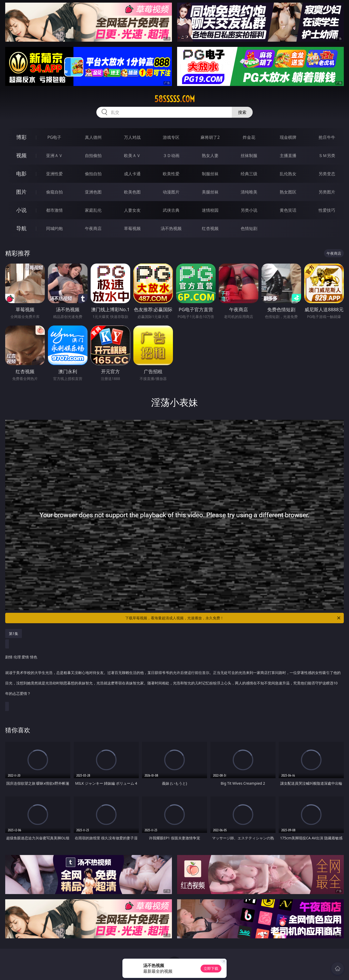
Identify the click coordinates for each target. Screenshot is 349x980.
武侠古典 (171, 210)
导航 (21, 228)
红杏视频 (210, 228)
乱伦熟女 (288, 174)
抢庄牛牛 (327, 137)
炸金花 (249, 137)
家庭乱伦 (93, 210)
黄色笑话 (288, 210)
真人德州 (93, 137)
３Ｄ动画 (171, 155)
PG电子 (54, 137)
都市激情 (54, 210)
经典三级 (249, 174)
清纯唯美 (249, 192)
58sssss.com (175, 99)
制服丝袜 (210, 174)
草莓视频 (132, 228)
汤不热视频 (171, 228)
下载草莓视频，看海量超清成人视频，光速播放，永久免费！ (233, 618)
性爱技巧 (327, 210)
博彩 (21, 137)
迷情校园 (210, 210)
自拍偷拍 (93, 155)
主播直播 (288, 155)
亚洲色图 (93, 192)
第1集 (14, 633)
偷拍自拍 (93, 174)
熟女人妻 (210, 155)
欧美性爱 (171, 174)
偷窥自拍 (54, 192)
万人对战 (132, 137)
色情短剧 (249, 228)
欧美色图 (132, 192)
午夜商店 (93, 228)
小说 (21, 210)
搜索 (242, 112)
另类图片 (327, 192)
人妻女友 (132, 210)
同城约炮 (54, 228)
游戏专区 (171, 137)
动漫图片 (171, 192)
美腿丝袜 (210, 192)
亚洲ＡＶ (54, 155)
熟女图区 (288, 192)
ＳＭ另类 (327, 155)
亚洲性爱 (54, 174)
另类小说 (249, 210)
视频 (21, 155)
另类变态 (327, 174)
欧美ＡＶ (132, 155)
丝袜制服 (249, 155)
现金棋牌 (288, 137)
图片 (21, 192)
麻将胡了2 (210, 137)
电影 (21, 174)
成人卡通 (132, 174)
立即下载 (211, 968)
